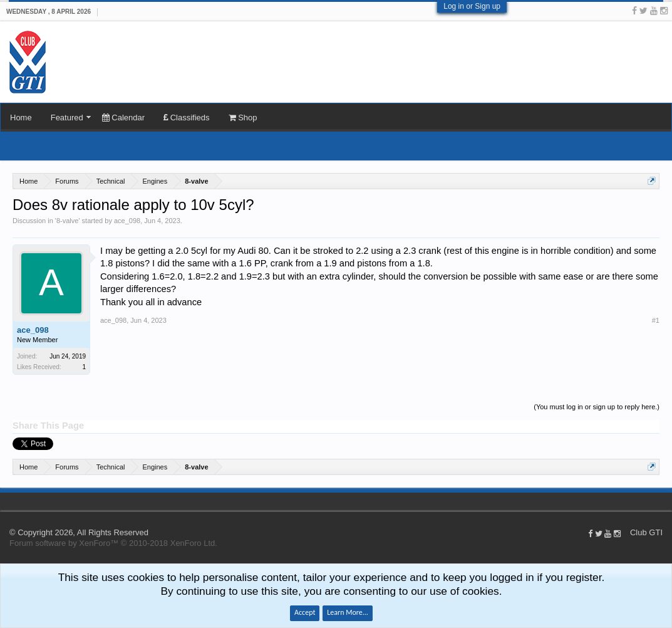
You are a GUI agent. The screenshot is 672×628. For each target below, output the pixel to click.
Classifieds (186, 118)
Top (666, 501)
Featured (67, 118)
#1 (656, 320)
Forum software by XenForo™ (113, 543)
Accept (305, 612)
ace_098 (127, 221)
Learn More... (348, 612)
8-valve (67, 221)
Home (21, 118)
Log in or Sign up (472, 6)
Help (653, 501)
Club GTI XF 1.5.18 (6, 501)
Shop (243, 118)
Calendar (123, 118)
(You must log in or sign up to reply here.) (597, 407)
